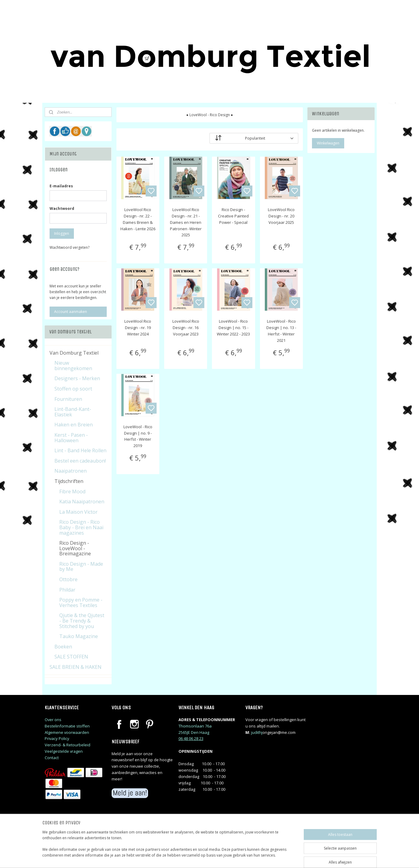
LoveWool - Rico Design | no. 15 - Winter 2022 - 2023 (233, 328)
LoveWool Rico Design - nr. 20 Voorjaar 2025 (281, 216)
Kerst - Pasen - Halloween (71, 438)
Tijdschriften (69, 481)
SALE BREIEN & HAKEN (76, 667)
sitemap (235, 857)
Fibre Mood (72, 491)
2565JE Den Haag (194, 732)
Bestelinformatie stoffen (67, 726)
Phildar (67, 590)
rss (248, 857)
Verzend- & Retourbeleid (68, 745)
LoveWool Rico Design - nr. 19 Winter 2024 (138, 328)
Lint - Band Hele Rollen (80, 450)
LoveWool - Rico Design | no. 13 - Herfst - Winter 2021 (281, 331)
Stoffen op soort (73, 389)
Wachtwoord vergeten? (69, 247)
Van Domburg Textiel (74, 353)
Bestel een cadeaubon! (80, 461)
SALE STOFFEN (71, 657)
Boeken (63, 647)
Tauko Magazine (79, 636)
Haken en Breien (74, 425)
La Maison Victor (78, 512)
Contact (52, 758)
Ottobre (68, 579)
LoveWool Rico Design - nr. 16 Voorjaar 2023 (185, 328)
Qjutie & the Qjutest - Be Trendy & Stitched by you (82, 621)
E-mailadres (61, 186)
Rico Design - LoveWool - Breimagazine (75, 548)
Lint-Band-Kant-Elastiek (73, 412)
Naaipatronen (71, 471)
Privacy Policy (57, 738)
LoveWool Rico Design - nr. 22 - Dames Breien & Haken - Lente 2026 (138, 219)
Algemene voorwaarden (67, 732)
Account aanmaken (71, 312)
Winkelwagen (328, 143)
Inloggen (62, 233)
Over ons (53, 720)
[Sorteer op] (254, 138)
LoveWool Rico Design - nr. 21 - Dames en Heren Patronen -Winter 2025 (185, 222)
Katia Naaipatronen (82, 502)
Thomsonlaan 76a (195, 726)
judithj (257, 732)
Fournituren (68, 399)
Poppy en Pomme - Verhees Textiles (81, 602)
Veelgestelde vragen (64, 751)
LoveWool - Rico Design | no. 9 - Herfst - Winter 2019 (138, 436)
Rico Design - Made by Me (81, 567)
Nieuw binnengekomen (73, 366)
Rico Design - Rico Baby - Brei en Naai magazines (81, 527)
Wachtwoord (62, 208)
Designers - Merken (77, 378)
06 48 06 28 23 (191, 738)
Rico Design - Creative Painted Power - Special (233, 216)
